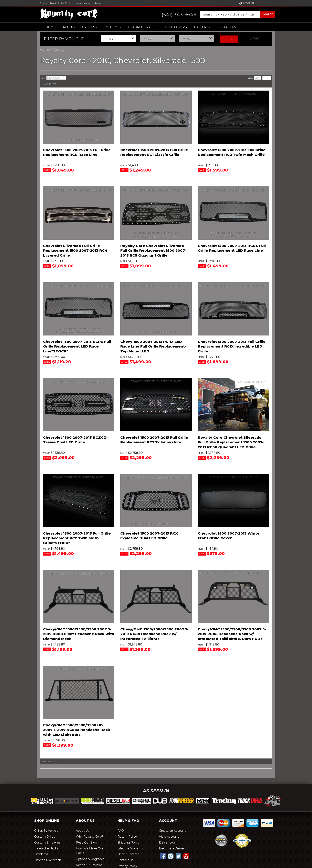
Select (229, 39)
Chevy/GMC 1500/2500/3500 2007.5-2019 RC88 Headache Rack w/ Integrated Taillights (154, 634)
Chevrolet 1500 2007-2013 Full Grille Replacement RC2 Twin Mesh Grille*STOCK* (77, 538)
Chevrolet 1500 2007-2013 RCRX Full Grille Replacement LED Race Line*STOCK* (77, 347)
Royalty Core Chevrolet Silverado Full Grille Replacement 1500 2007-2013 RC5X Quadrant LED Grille (231, 442)
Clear (254, 39)
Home (51, 27)
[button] (214, 14)
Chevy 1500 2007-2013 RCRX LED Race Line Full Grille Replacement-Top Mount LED (153, 347)
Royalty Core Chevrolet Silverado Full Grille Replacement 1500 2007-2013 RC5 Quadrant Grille (153, 251)
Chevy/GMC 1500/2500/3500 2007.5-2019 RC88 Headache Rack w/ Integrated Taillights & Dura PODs (232, 634)
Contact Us (226, 27)
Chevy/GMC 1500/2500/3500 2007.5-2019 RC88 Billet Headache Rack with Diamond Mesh (79, 634)
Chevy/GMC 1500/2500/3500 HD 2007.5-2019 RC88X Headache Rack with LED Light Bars (77, 730)
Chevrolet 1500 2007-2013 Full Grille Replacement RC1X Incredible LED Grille (232, 347)
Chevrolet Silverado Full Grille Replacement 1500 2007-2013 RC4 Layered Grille (75, 251)
